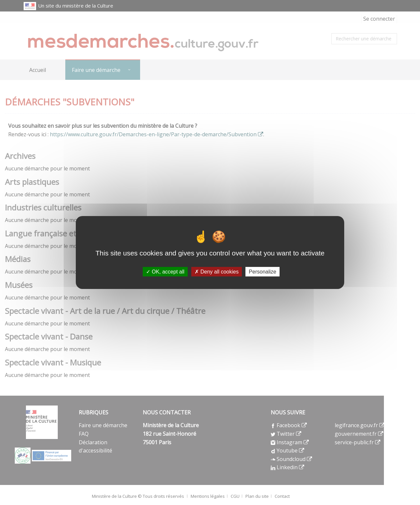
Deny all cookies (217, 272)
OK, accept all (165, 272)
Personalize (262, 272)
